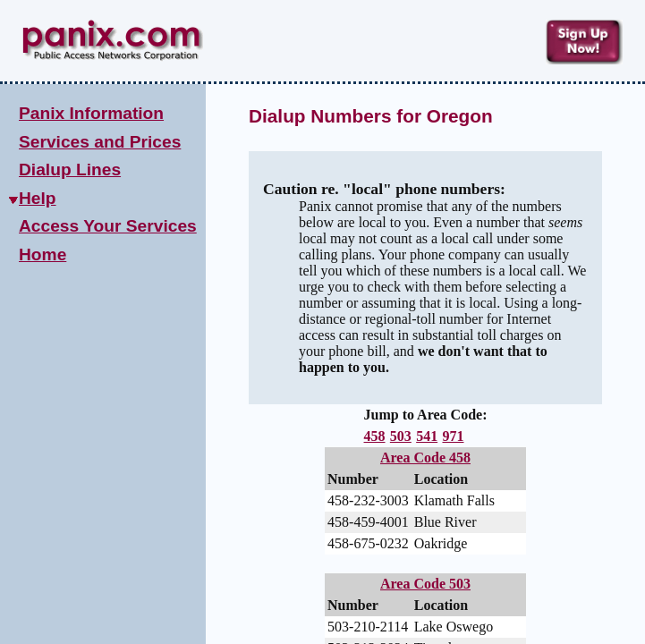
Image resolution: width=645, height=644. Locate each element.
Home (42, 254)
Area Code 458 (425, 458)
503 (401, 436)
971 (453, 436)
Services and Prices (100, 142)
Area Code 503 (425, 586)
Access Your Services (108, 226)
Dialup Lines (70, 169)
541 (427, 436)
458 (375, 436)
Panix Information (91, 113)
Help (38, 198)
